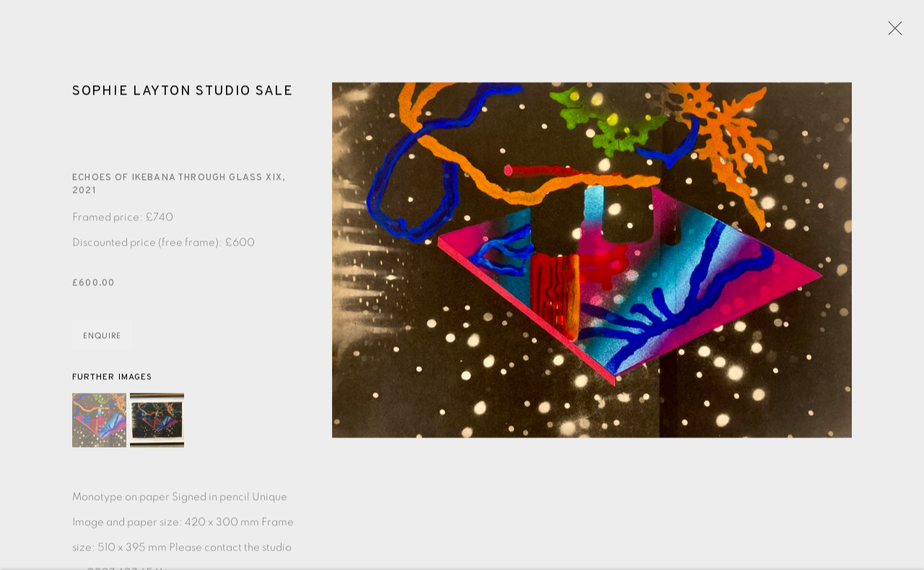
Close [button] (892, 33)
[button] (99, 423)
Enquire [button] (102, 338)
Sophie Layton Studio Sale (183, 94)
